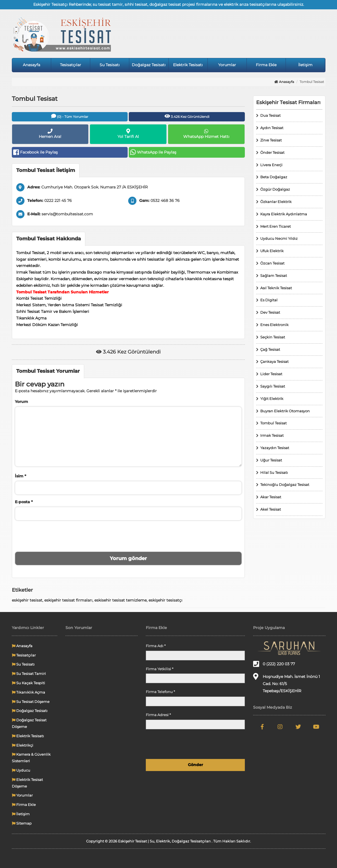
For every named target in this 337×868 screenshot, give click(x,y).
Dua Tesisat (270, 115)
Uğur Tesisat (271, 460)
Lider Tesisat (271, 374)
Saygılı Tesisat (273, 386)
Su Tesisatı (110, 65)
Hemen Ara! (50, 134)
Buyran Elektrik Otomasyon (285, 411)
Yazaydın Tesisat (275, 448)
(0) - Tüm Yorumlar (70, 116)
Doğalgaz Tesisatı (149, 65)
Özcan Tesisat (272, 263)
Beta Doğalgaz (274, 177)
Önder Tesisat (272, 152)
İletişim (305, 65)
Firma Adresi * (158, 715)
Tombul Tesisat (273, 423)
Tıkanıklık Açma (28, 692)
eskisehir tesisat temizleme (120, 600)
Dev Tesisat (270, 312)
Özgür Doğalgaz (275, 189)
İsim (20, 476)
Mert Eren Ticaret (276, 226)
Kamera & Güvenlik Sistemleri (31, 758)
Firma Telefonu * (160, 692)
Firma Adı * (156, 646)
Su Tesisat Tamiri (29, 674)
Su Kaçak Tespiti (28, 683)
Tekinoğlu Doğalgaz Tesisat (285, 485)
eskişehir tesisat (27, 600)
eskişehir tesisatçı (165, 600)
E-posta (24, 502)
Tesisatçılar (71, 65)
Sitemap (22, 823)
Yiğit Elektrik (272, 399)
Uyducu (21, 770)
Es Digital (269, 300)
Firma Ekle (266, 65)
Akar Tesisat (271, 497)
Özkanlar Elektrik (276, 202)
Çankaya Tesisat (274, 361)
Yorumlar (227, 65)
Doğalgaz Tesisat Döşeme (29, 723)
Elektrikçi (23, 745)
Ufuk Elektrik (272, 251)
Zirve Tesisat (271, 140)
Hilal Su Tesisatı (274, 472)
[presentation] (128, 535)
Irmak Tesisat (272, 435)
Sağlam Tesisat (274, 276)
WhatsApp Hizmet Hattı (206, 134)
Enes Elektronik (274, 325)
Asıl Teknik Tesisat (276, 288)
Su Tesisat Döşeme (31, 702)
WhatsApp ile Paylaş (153, 152)
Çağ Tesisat (270, 349)
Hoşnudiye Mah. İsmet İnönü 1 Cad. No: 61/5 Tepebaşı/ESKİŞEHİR (287, 683)
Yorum (21, 402)
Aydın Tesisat (272, 128)
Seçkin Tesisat (273, 337)
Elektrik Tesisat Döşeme (27, 783)
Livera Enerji (271, 165)
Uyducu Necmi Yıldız (279, 238)
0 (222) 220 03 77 (274, 664)
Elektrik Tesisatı (188, 65)
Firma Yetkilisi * (160, 669)
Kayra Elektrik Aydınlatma (284, 214)
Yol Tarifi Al (128, 134)
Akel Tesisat (271, 509)
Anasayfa (31, 65)
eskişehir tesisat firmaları (68, 600)
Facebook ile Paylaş (35, 152)
